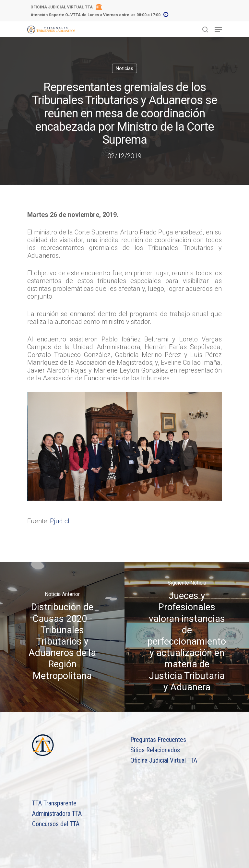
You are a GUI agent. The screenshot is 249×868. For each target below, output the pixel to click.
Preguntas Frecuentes (158, 740)
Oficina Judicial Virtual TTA (164, 760)
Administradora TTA (57, 814)
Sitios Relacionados (155, 750)
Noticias (124, 68)
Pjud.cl (60, 521)
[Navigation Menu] (218, 30)
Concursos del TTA (56, 824)
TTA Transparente (54, 803)
